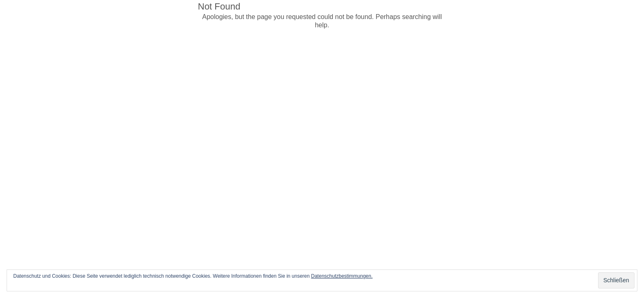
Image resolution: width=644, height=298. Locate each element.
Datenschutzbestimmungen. (342, 276)
